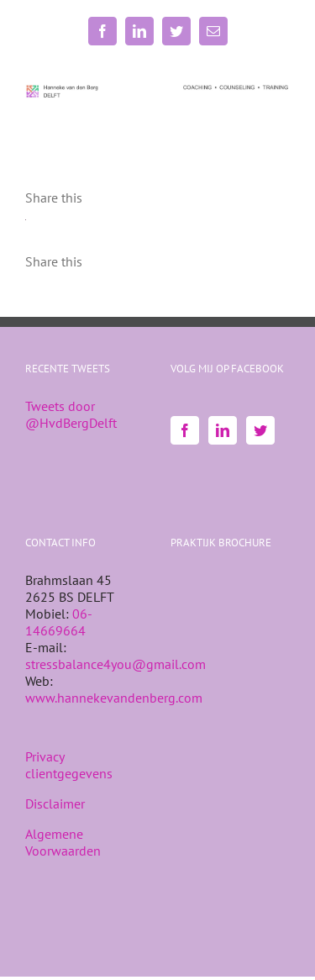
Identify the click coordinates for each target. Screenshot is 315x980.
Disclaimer (55, 803)
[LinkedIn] (223, 430)
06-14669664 (59, 622)
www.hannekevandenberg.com (114, 698)
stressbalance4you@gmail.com (115, 664)
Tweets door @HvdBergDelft (71, 414)
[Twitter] (260, 430)
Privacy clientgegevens (69, 765)
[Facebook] (185, 430)
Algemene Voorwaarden (63, 842)
